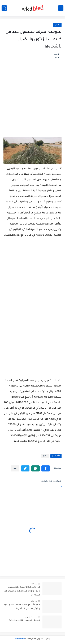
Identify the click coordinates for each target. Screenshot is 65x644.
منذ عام (34, 584)
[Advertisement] (32, 102)
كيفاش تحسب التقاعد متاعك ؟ (24, 621)
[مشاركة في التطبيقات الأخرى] (15, 468)
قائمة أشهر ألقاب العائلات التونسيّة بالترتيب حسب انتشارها (22, 607)
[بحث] (4, 8)
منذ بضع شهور (31, 617)
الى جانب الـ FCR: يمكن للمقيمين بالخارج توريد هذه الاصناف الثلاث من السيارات (22, 591)
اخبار (57, 25)
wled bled (20, 639)
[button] (46, 468)
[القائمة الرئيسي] (61, 8)
